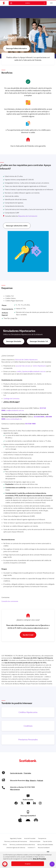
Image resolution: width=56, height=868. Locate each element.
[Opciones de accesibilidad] (5, 864)
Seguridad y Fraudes (16, 838)
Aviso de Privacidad (30, 838)
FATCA (5, 845)
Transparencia (42, 838)
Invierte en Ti (32, 848)
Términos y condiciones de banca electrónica (22, 845)
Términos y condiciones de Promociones (16, 841)
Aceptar (28, 864)
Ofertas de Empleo (35, 841)
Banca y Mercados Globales (45, 845)
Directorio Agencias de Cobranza (16, 848)
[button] (51, 3)
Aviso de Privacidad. (39, 859)
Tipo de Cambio (47, 841)
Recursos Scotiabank (44, 848)
